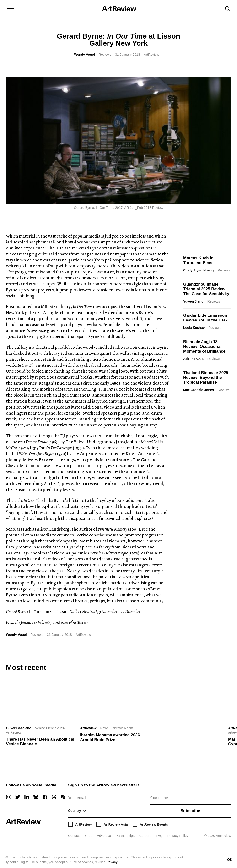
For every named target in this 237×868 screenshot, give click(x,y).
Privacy (112, 862)
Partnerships (125, 836)
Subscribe (190, 811)
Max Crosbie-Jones (199, 390)
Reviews (105, 55)
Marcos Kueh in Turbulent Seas (198, 260)
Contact (74, 836)
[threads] (54, 797)
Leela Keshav (194, 328)
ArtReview (88, 728)
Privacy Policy (178, 836)
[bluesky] (36, 797)
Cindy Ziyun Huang (199, 270)
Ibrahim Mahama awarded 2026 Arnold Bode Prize (110, 737)
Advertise (104, 836)
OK (230, 860)
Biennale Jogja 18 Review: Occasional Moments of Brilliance (204, 346)
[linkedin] (27, 797)
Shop (88, 836)
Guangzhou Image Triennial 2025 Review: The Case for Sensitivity (206, 289)
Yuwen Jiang (193, 301)
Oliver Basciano (19, 728)
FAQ (159, 836)
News (104, 728)
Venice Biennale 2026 (51, 728)
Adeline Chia (193, 359)
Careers (145, 836)
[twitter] (18, 797)
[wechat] (63, 797)
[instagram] (9, 797)
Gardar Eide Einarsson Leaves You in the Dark (205, 318)
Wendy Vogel (84, 55)
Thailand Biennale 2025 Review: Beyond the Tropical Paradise (206, 378)
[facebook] (45, 797)
